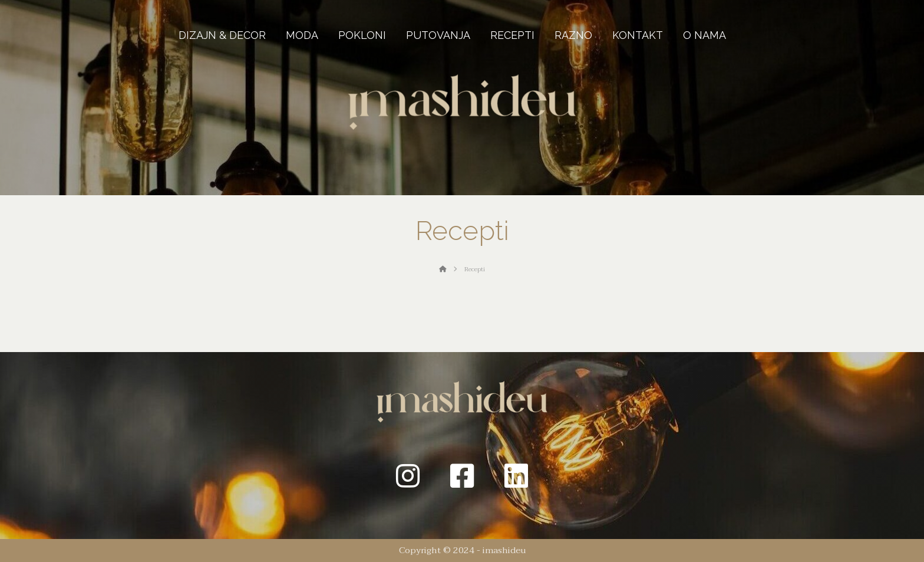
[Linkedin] (516, 476)
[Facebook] (462, 476)
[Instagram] (408, 476)
